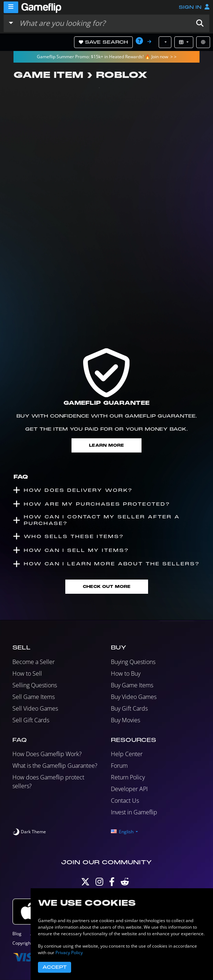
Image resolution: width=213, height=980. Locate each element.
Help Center (127, 754)
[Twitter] (85, 883)
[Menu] (11, 7)
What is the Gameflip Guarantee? (55, 766)
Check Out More (107, 587)
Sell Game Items (34, 697)
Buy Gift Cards (129, 708)
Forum (119, 766)
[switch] (29, 832)
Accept (55, 967)
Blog (17, 934)
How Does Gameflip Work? (47, 754)
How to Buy (126, 673)
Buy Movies (125, 720)
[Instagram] (99, 883)
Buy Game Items (132, 685)
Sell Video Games (35, 708)
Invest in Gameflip (134, 812)
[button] (200, 23)
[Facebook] (112, 883)
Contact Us (125, 801)
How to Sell (27, 673)
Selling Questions (35, 685)
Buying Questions (133, 662)
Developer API (129, 789)
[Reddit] (125, 883)
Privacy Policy (69, 953)
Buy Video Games (134, 697)
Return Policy (128, 777)
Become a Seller (34, 662)
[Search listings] (103, 23)
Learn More (106, 445)
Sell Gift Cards (31, 720)
